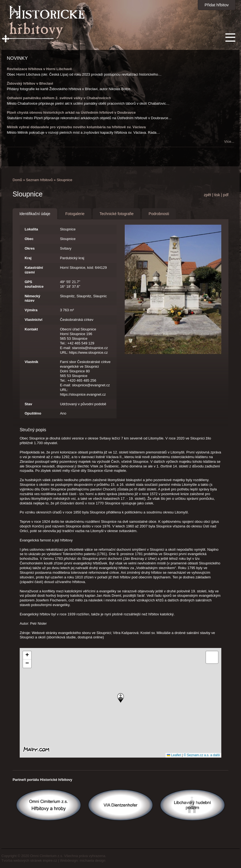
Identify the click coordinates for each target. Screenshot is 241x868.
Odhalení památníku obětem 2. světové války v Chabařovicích (59, 98)
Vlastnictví (34, 320)
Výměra (31, 310)
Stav (28, 404)
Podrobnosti (159, 214)
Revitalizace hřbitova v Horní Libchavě (39, 69)
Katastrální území (34, 270)
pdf (226, 195)
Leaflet (174, 755)
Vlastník (31, 362)
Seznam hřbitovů (39, 180)
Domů (17, 180)
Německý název (32, 298)
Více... (229, 142)
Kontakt (31, 329)
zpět (207, 195)
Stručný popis (33, 430)
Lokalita (31, 229)
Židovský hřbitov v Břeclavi (30, 83)
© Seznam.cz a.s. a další (202, 755)
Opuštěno (33, 413)
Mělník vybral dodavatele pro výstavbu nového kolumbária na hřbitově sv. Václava (76, 127)
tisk (217, 195)
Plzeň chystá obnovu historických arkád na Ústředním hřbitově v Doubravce (71, 112)
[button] (121, 698)
